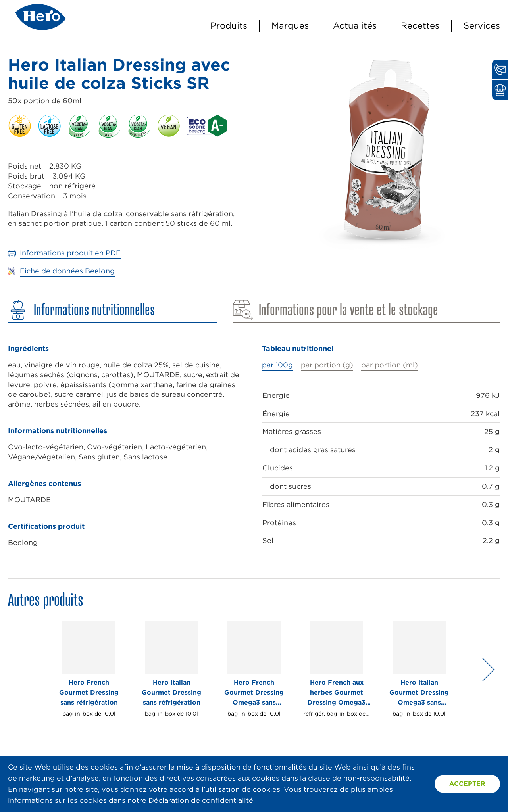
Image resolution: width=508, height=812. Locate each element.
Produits (229, 25)
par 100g (277, 365)
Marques (290, 25)
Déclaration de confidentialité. (202, 800)
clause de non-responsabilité (359, 778)
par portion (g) (327, 365)
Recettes (420, 25)
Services (482, 25)
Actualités (355, 25)
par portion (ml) (390, 365)
